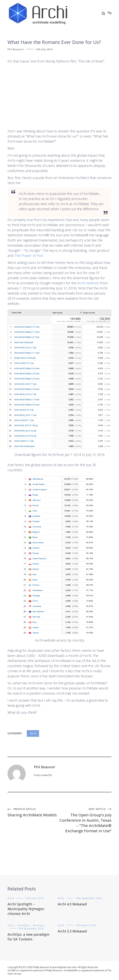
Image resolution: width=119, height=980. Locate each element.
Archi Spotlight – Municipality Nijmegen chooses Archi (26, 909)
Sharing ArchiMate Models (34, 812)
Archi (33, 733)
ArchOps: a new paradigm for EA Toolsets (28, 937)
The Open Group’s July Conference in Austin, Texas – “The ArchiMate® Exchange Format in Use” (86, 820)
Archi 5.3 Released (72, 931)
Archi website (88, 283)
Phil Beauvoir (16, 49)
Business (39, 925)
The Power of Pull (29, 256)
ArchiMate (24, 925)
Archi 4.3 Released (72, 904)
